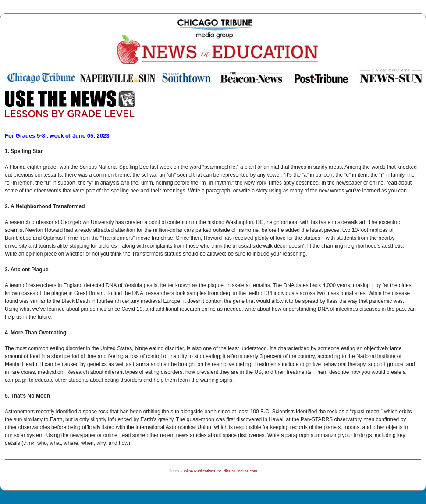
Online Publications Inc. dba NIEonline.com (219, 471)
